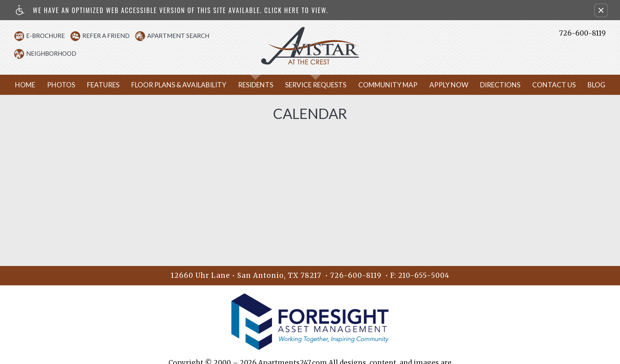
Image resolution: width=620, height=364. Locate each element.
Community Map (388, 96)
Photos (61, 96)
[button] (601, 10)
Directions (500, 96)
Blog (596, 96)
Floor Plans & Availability (179, 96)
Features (103, 96)
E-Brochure (51, 36)
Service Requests (316, 96)
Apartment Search (184, 36)
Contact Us (554, 96)
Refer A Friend (112, 36)
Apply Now (449, 96)
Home (25, 96)
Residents (256, 96)
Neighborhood (57, 53)
